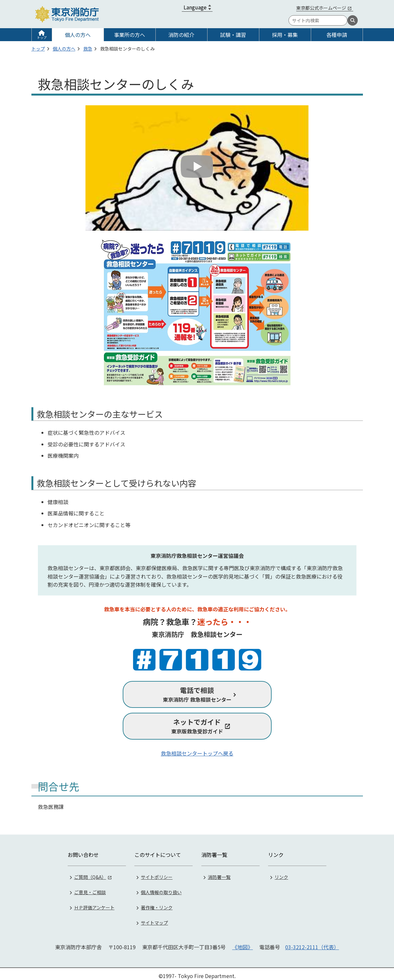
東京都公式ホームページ (321, 8)
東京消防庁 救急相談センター (197, 694)
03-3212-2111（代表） (312, 943)
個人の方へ (78, 35)
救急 (88, 49)
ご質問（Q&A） (90, 873)
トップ (42, 37)
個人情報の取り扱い (161, 888)
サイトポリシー (157, 873)
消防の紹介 (181, 35)
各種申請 (337, 35)
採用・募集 (285, 35)
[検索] (353, 20)
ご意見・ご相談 (90, 888)
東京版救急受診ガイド (197, 726)
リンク (281, 873)
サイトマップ (154, 918)
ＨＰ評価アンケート (94, 903)
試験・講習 (233, 35)
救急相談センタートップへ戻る (197, 753)
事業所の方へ (129, 35)
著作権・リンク (157, 903)
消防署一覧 (219, 873)
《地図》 (242, 943)
